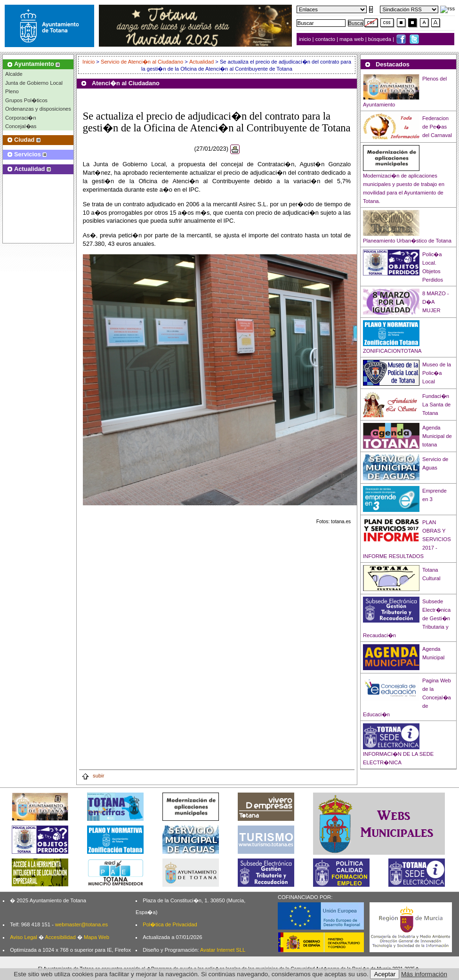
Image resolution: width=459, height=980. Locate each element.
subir (93, 776)
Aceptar (385, 974)
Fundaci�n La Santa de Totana (436, 405)
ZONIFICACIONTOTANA (392, 351)
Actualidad (201, 62)
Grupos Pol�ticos (26, 100)
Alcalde (14, 74)
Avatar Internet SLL (223, 950)
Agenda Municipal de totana (437, 436)
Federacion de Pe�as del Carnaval (437, 127)
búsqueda (380, 39)
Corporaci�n (21, 118)
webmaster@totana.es (81, 924)
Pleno (12, 91)
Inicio (89, 62)
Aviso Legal (24, 937)
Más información (424, 974)
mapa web (352, 39)
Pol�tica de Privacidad (170, 924)
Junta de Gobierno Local (34, 83)
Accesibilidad (60, 937)
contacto (325, 39)
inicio (306, 39)
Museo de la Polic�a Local (437, 373)
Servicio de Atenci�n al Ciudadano (142, 62)
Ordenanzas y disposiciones (38, 109)
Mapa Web (97, 937)
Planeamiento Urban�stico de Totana (407, 241)
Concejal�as (21, 126)
